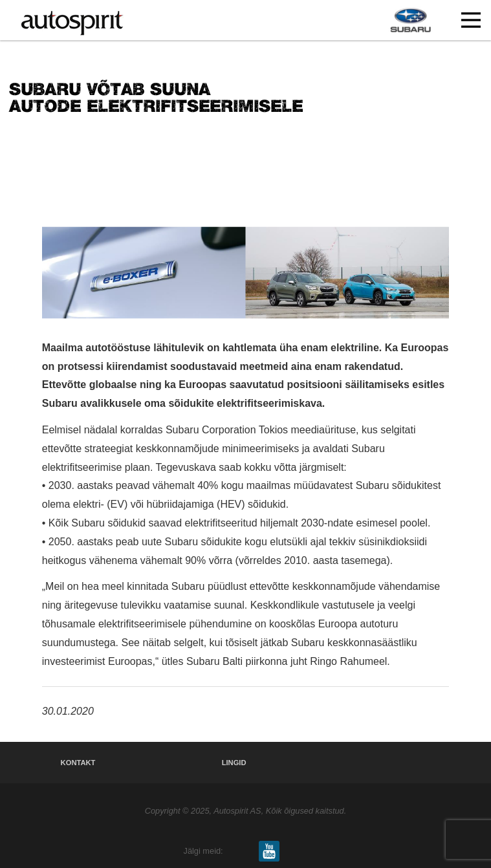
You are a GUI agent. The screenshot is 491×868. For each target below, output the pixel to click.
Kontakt (78, 763)
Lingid (234, 763)
